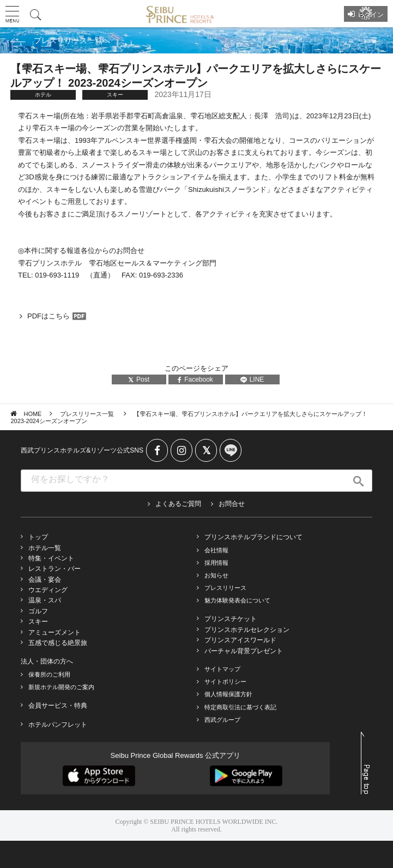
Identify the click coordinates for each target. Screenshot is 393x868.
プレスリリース (225, 588)
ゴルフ (38, 611)
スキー (38, 622)
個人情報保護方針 (228, 694)
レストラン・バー (55, 569)
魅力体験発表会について (237, 600)
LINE (252, 379)
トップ (38, 537)
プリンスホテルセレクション (247, 630)
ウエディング (48, 590)
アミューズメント (55, 632)
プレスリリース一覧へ (72, 40)
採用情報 (216, 563)
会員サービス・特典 (58, 706)
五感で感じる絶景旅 (58, 643)
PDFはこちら (49, 316)
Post (139, 379)
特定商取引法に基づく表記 (240, 707)
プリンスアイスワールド (240, 640)
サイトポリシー (225, 682)
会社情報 (216, 550)
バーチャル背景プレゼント (244, 651)
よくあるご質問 (178, 504)
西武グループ (222, 720)
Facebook (195, 379)
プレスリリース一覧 (88, 414)
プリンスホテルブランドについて (253, 537)
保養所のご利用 (49, 674)
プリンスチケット (231, 619)
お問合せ (232, 504)
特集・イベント (51, 558)
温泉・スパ (45, 600)
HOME (32, 414)
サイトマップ (222, 669)
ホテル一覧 (45, 548)
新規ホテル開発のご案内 (61, 687)
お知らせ (216, 575)
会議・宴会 (45, 580)
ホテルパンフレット (58, 725)
